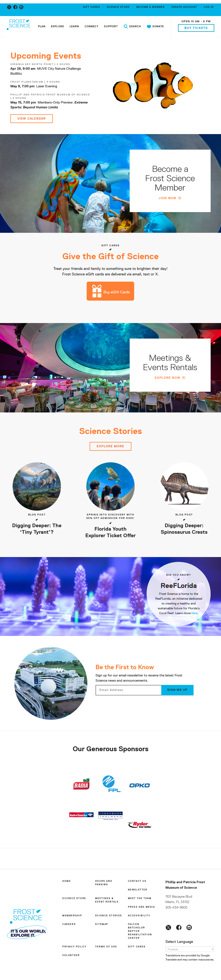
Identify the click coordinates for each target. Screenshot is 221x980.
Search (132, 27)
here (194, 614)
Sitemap (102, 925)
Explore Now (168, 378)
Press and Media (141, 908)
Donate (155, 27)
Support (110, 26)
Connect (91, 26)
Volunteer (71, 956)
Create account (185, 7)
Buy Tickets (196, 28)
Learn (74, 26)
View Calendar (32, 119)
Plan (41, 26)
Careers (69, 925)
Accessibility (139, 917)
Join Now (168, 198)
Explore (57, 26)
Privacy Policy (74, 948)
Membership (72, 917)
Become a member (151, 7)
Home (67, 882)
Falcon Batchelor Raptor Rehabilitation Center (140, 932)
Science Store (119, 7)
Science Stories (109, 917)
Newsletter (138, 891)
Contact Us (137, 882)
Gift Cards (92, 7)
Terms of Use (106, 948)
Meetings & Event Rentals (107, 901)
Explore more (110, 447)
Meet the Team (140, 899)
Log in (209, 7)
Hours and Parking (104, 884)
